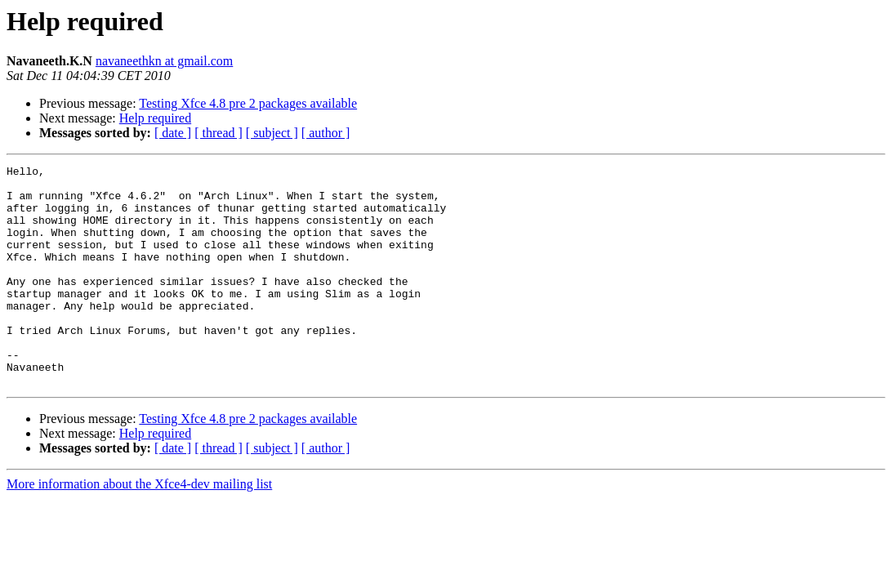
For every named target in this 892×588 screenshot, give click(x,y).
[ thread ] (219, 133)
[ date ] (173, 133)
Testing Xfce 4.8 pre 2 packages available (248, 103)
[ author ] (326, 133)
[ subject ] (272, 133)
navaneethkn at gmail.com (164, 61)
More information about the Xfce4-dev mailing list (139, 528)
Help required (155, 118)
